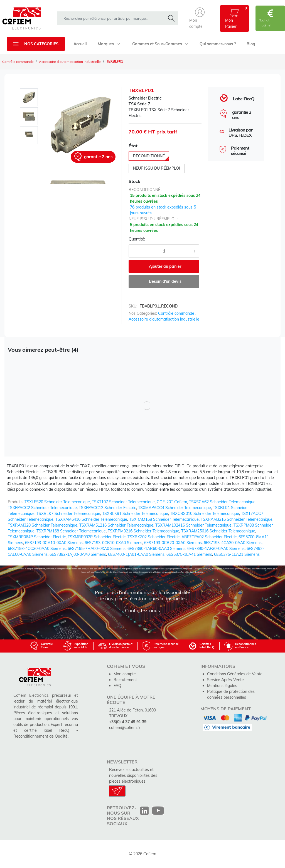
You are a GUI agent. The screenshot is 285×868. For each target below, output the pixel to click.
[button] (200, 18)
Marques (109, 44)
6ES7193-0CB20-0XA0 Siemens (173, 543)
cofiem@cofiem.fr (125, 728)
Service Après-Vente (225, 680)
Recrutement (125, 680)
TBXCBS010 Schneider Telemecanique (205, 514)
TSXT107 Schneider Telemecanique (123, 502)
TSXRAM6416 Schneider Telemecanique (91, 519)
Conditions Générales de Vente (235, 674)
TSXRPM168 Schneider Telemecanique (71, 531)
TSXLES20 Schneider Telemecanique (57, 502)
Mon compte (125, 674)
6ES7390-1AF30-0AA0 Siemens (216, 549)
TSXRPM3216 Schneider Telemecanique (143, 531)
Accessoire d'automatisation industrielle (70, 62)
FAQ (117, 686)
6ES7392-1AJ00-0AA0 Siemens (78, 554)
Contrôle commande (18, 62)
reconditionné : (145, 190)
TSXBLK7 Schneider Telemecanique (68, 514)
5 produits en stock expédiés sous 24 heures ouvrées (164, 228)
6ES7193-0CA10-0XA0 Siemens (54, 543)
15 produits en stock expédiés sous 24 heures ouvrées (165, 198)
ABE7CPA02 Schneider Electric (209, 537)
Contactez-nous (142, 610)
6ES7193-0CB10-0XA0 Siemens (113, 543)
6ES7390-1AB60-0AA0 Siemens (156, 549)
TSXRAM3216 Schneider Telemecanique (237, 519)
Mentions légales (222, 686)
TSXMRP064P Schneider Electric (37, 537)
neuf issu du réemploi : (153, 219)
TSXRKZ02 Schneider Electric (153, 537)
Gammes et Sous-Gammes (160, 44)
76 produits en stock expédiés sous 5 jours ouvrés (163, 210)
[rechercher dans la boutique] (113, 18)
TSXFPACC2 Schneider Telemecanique (42, 508)
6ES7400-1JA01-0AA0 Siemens (136, 554)
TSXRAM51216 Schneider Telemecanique (116, 525)
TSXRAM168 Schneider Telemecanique (164, 519)
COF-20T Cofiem (172, 502)
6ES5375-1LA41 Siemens (189, 554)
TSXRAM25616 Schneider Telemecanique (218, 531)
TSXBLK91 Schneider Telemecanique (135, 514)
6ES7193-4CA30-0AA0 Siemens (233, 543)
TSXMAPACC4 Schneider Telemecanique (175, 508)
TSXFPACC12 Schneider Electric (107, 508)
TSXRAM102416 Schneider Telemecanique (193, 525)
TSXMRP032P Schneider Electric (97, 537)
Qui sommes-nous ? (218, 44)
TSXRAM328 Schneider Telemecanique (43, 525)
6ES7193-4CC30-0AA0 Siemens (37, 549)
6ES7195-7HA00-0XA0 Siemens (97, 549)
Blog (251, 44)
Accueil (80, 44)
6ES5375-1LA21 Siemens (237, 554)
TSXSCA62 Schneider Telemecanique (222, 502)
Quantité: (137, 239)
